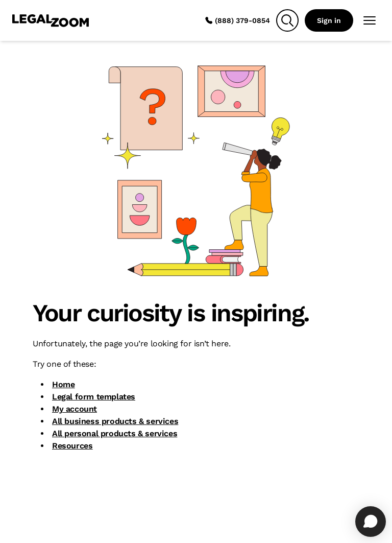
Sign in (329, 20)
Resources (72, 446)
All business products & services (115, 421)
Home (63, 384)
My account (75, 409)
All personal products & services (115, 433)
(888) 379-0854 (237, 20)
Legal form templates (94, 397)
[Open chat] (371, 522)
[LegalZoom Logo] (51, 20)
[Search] (287, 20)
